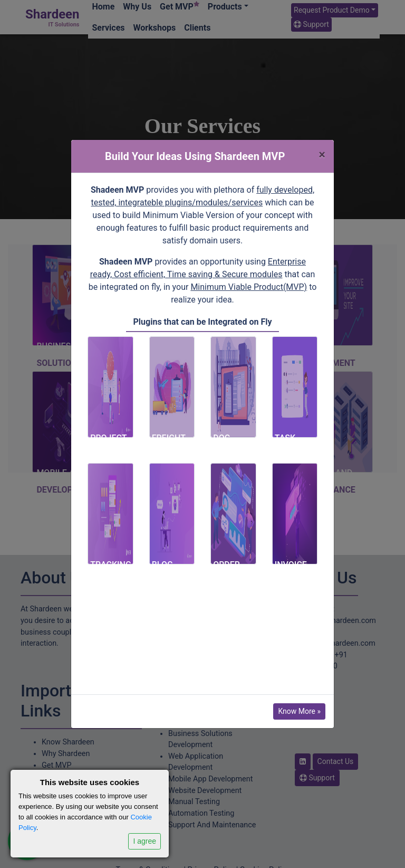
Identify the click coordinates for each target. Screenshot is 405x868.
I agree (144, 841)
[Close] (322, 155)
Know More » (299, 711)
